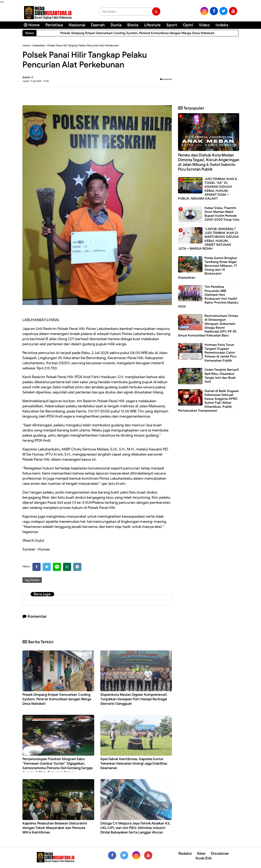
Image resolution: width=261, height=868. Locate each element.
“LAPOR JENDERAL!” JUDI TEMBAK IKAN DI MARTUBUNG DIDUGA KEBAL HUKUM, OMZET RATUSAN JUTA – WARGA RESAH (208, 239)
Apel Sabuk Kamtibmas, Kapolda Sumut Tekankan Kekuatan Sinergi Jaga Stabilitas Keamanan (134, 764)
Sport (172, 25)
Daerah (98, 25)
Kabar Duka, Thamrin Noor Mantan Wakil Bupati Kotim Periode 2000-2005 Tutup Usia (222, 214)
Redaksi (185, 853)
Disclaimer (220, 853)
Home (32, 25)
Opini (188, 25)
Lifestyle (152, 25)
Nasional (77, 25)
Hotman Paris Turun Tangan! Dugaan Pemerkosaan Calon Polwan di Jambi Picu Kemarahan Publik (221, 353)
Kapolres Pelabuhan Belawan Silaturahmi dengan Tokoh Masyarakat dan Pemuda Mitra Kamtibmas (55, 828)
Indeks (222, 25)
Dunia (116, 25)
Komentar (166, 79)
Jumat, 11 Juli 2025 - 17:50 (36, 81)
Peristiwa (54, 25)
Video (204, 25)
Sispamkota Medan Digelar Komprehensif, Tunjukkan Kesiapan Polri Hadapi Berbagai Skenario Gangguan (134, 699)
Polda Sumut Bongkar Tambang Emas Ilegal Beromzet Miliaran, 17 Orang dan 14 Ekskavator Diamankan (208, 268)
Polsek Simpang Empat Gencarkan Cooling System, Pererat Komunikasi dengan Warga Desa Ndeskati (57, 699)
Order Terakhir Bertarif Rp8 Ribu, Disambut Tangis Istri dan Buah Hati (222, 376)
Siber (201, 853)
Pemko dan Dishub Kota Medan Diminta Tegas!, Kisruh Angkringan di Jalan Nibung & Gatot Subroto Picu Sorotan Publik (209, 162)
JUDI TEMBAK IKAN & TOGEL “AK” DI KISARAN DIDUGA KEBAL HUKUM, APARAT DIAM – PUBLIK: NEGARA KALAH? (207, 189)
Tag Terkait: (32, 580)
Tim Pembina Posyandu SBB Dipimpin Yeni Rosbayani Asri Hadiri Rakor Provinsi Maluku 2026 (208, 297)
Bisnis (133, 25)
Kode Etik (204, 858)
